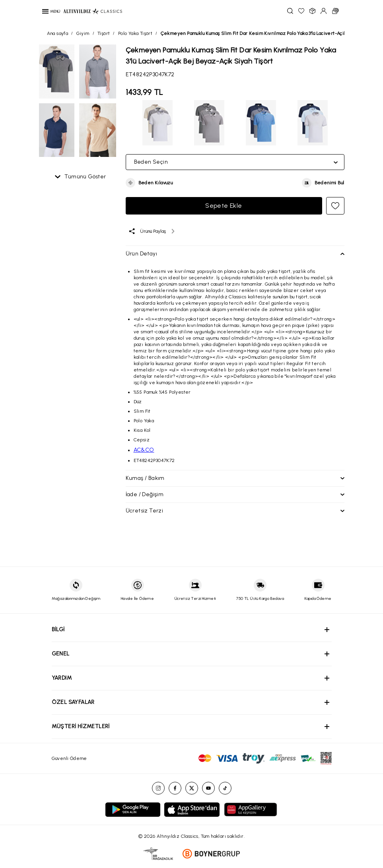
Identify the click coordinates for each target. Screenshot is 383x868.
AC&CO (144, 450)
